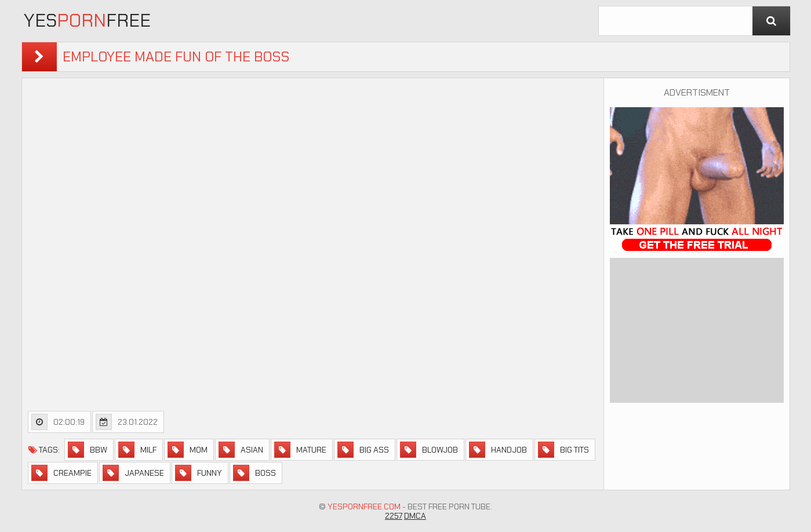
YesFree (87, 20)
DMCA (415, 516)
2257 (394, 516)
